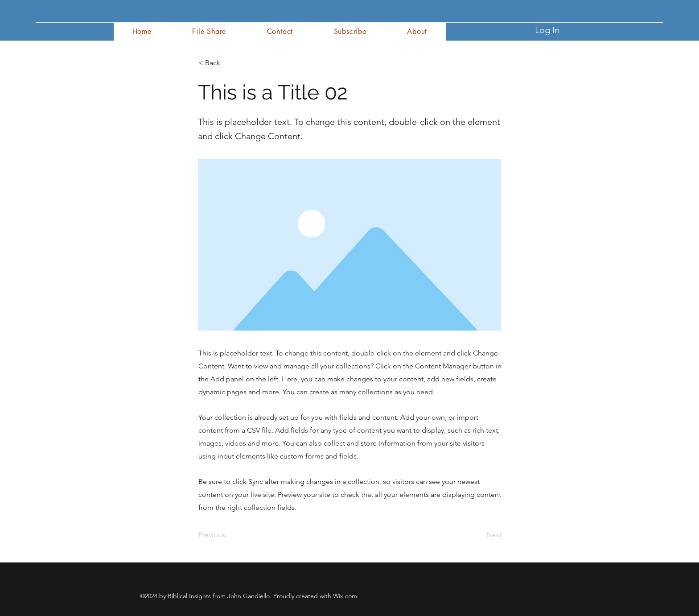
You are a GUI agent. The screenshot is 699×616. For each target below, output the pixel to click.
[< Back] (228, 63)
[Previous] (228, 535)
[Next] (479, 535)
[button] (417, 31)
